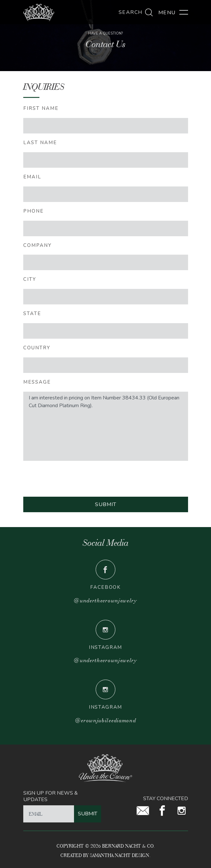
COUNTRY (37, 348)
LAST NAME (40, 143)
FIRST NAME (41, 108)
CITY (30, 279)
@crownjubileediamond (106, 720)
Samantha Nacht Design (120, 855)
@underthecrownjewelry (105, 600)
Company (37, 245)
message (37, 382)
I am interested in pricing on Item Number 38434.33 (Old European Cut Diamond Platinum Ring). (106, 426)
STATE (32, 313)
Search (136, 12)
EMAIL (32, 177)
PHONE (33, 211)
